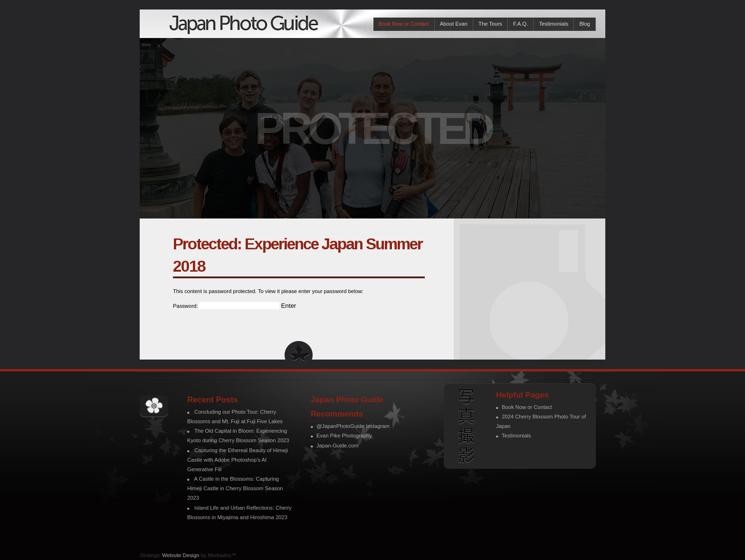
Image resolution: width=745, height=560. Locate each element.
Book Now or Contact (404, 24)
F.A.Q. (521, 24)
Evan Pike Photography (344, 436)
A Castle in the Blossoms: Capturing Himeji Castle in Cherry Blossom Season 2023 (235, 488)
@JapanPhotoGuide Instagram (353, 426)
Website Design (181, 555)
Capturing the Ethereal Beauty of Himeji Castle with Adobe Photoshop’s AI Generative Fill (238, 460)
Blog (584, 24)
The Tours (490, 24)
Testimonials (554, 24)
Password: (226, 306)
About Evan (454, 24)
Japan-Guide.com (337, 446)
